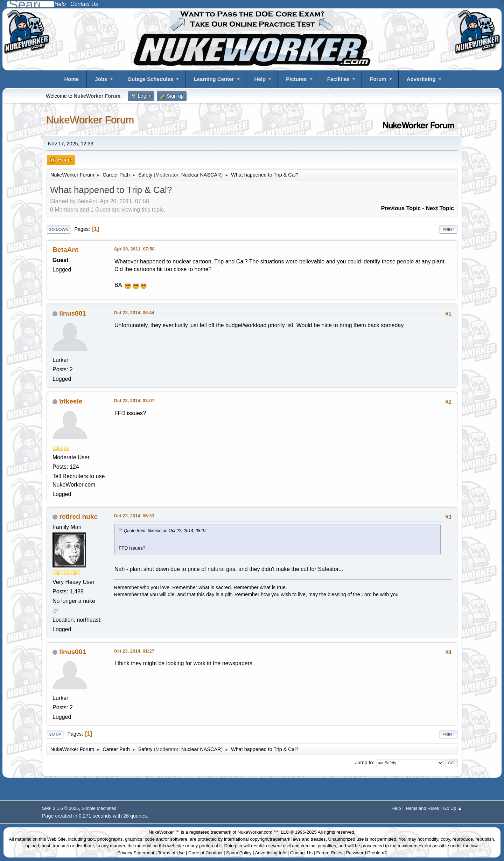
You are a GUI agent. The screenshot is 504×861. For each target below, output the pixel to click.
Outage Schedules (150, 79)
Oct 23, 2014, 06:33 (134, 516)
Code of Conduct (205, 853)
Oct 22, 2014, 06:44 (134, 313)
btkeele (71, 401)
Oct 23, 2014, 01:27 (134, 651)
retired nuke (78, 516)
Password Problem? (366, 853)
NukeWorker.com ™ (258, 832)
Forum (378, 79)
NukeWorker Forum (90, 120)
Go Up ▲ (453, 808)
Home (71, 79)
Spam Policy (239, 853)
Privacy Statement (136, 853)
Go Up (55, 734)
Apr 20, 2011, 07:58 (134, 249)
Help (260, 79)
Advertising (421, 79)
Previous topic (401, 208)
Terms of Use (171, 853)
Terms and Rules (422, 808)
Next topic (440, 208)
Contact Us (301, 853)
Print (448, 229)
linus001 (73, 313)
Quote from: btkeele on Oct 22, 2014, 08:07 (165, 531)
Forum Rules (329, 853)
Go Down (58, 229)
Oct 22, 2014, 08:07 (134, 401)
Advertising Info (271, 853)
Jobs (101, 79)
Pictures (296, 79)
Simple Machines (99, 808)
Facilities (338, 79)
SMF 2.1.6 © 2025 (60, 808)
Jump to (364, 763)
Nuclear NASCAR (201, 175)
